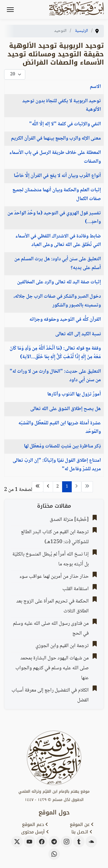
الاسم (95, 87)
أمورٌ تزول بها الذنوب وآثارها (74, 394)
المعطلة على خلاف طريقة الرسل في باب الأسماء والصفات (55, 157)
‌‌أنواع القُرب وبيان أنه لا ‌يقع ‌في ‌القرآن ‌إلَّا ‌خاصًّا (57, 176)
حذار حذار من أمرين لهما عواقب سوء (54, 577)
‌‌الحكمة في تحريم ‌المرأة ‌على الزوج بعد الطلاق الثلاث (52, 606)
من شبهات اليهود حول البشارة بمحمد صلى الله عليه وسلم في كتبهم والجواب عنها (52, 668)
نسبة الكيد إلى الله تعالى (78, 334)
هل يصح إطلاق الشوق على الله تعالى (66, 409)
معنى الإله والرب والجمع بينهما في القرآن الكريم (56, 139)
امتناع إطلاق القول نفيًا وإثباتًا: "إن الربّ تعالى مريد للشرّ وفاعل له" (57, 465)
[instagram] (67, 842)
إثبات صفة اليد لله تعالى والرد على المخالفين (59, 282)
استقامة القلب (76, 589)
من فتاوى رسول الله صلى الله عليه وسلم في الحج (51, 629)
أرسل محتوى (35, 832)
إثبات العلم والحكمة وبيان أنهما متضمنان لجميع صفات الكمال (57, 194)
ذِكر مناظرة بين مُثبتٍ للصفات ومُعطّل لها (62, 446)
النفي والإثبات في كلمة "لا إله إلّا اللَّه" (65, 124)
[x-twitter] (17, 842)
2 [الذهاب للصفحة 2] (58, 487)
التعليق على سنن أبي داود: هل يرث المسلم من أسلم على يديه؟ (58, 263)
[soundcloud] (91, 842)
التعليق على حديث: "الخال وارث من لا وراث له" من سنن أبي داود (55, 376)
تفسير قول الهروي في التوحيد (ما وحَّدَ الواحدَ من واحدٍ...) (54, 218)
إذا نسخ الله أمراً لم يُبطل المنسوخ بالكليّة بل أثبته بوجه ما (51, 559)
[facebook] (42, 842)
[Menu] (10, 10)
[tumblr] (79, 842)
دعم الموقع (35, 825)
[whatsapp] (54, 854)
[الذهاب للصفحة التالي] (48, 487)
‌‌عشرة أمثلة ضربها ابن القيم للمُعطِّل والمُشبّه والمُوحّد (60, 428)
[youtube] (29, 842)
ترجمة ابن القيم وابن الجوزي (62, 646)
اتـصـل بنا (82, 832)
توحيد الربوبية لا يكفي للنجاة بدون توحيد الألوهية (62, 105)
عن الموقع (82, 825)
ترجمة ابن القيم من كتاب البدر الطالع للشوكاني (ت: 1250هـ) (55, 537)
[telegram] (54, 842)
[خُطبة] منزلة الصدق (69, 520)
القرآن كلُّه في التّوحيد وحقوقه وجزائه (65, 320)
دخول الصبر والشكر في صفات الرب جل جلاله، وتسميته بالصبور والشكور (57, 301)
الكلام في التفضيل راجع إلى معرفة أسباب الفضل (50, 695)
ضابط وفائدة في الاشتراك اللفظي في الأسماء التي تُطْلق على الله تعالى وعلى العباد (58, 241)
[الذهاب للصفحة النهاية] (38, 487)
